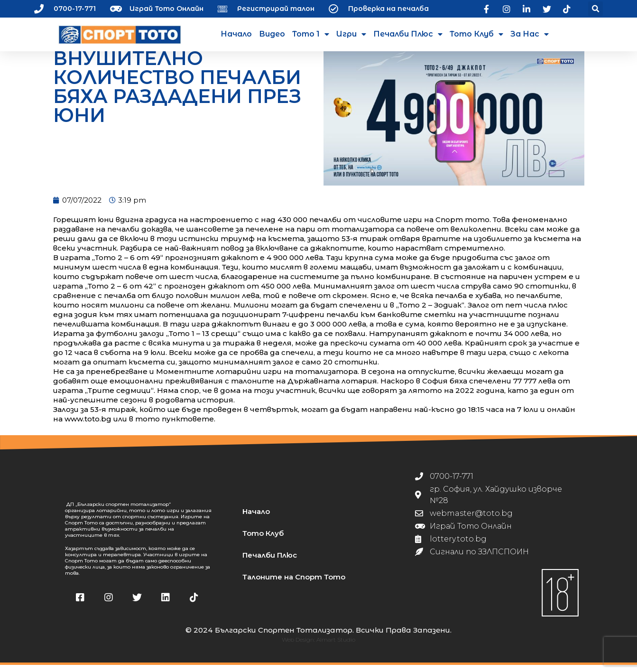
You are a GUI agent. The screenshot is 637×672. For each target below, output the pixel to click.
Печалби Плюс (408, 34)
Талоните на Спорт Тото (294, 584)
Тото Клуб (476, 34)
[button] (595, 9)
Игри (351, 34)
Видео (272, 34)
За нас (530, 34)
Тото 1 (311, 34)
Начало (236, 34)
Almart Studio (336, 647)
